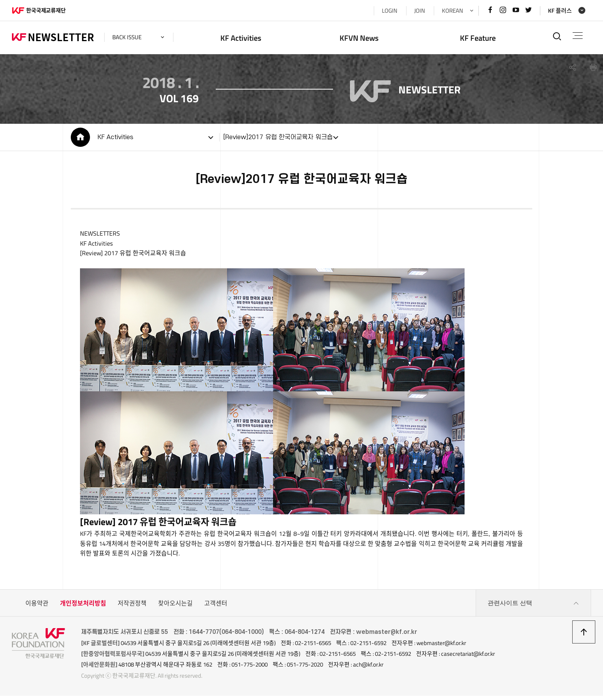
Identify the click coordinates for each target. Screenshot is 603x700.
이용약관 (37, 607)
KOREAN (452, 11)
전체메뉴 (578, 36)
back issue (127, 37)
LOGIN (390, 11)
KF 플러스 (560, 11)
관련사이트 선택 (533, 607)
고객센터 (216, 607)
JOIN (420, 11)
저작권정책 (132, 607)
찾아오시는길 (175, 607)
